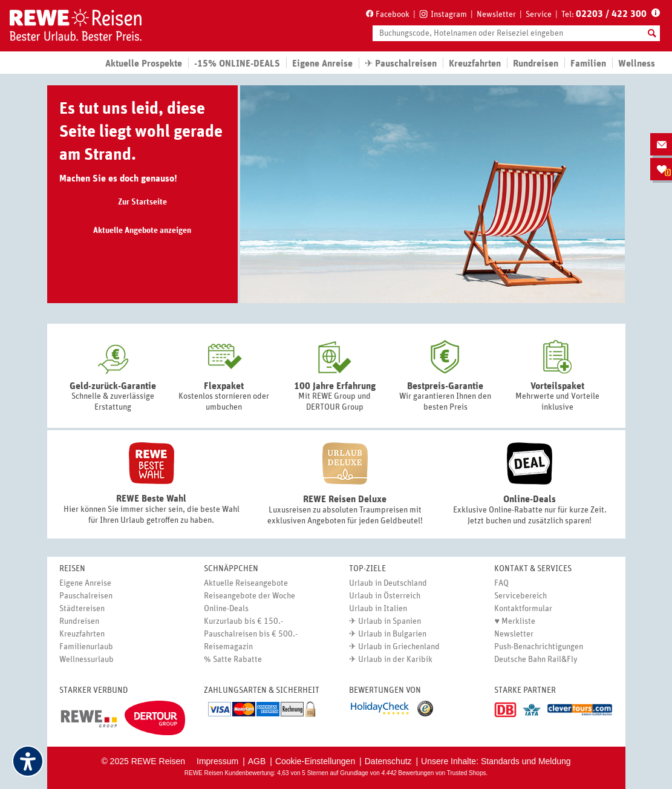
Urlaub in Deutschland (388, 583)
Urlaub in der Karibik (395, 660)
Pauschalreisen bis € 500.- (251, 634)
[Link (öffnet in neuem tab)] (89, 719)
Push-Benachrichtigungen (539, 647)
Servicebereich (520, 596)
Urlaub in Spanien (390, 621)
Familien (588, 64)
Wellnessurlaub (86, 660)
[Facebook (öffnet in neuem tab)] (387, 14)
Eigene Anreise (85, 583)
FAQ (501, 583)
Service (539, 15)
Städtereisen (82, 609)
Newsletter (496, 15)
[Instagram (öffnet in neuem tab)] (443, 13)
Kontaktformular (523, 609)
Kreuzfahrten (475, 64)
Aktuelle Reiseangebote (246, 583)
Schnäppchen (231, 569)
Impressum (217, 761)
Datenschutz (388, 761)
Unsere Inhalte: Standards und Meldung (496, 761)
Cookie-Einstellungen (315, 761)
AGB (257, 761)
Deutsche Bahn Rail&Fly (536, 660)
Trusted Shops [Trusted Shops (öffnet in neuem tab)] (467, 773)
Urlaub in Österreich (385, 596)
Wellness (637, 64)
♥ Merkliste (514, 621)
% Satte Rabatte (233, 660)
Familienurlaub (86, 647)
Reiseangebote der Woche (250, 596)
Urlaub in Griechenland (399, 647)
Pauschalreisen (86, 596)
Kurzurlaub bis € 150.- (243, 621)
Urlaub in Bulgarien (392, 634)
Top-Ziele (367, 569)
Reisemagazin (228, 647)
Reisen (72, 569)
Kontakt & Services (533, 569)
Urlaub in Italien (378, 609)
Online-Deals (226, 609)
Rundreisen (79, 621)
